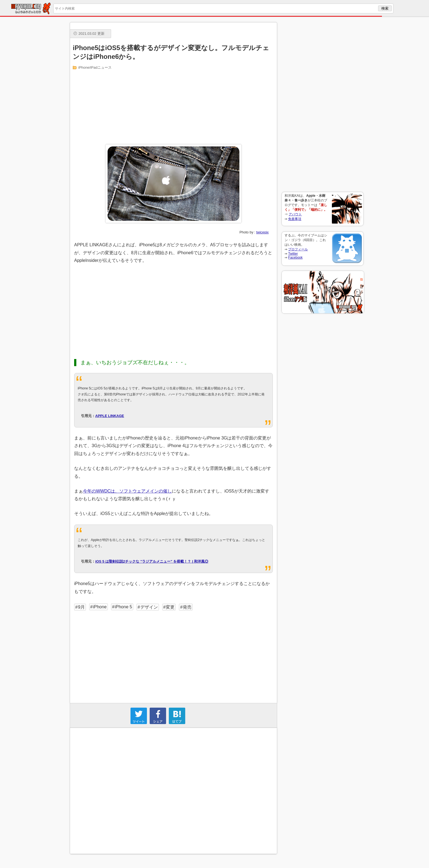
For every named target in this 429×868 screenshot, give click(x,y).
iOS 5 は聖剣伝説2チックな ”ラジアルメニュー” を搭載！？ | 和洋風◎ (152, 561)
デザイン (149, 607)
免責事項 (295, 219)
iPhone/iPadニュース (95, 67)
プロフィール (298, 249)
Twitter (293, 254)
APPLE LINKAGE (110, 416)
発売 (187, 607)
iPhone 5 (123, 607)
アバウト (295, 214)
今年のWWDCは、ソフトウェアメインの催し (127, 491)
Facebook (295, 257)
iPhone (100, 607)
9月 (81, 607)
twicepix (262, 232)
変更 (170, 607)
